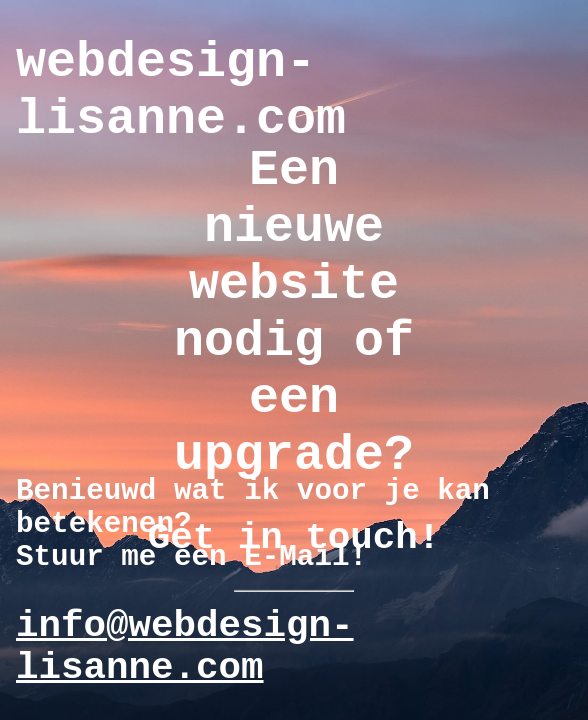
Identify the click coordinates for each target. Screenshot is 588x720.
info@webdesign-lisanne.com (185, 647)
